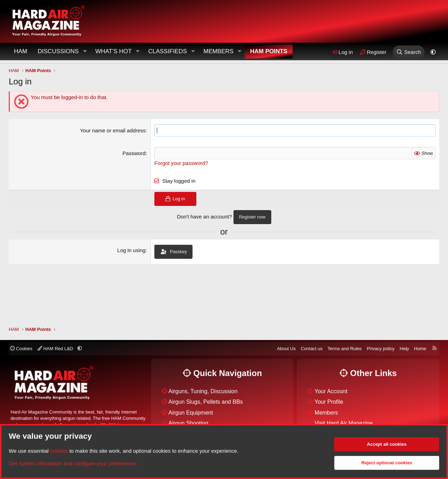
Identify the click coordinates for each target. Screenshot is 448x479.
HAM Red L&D (56, 349)
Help (404, 349)
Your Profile (329, 402)
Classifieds (167, 51)
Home (420, 349)
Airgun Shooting (188, 423)
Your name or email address (113, 130)
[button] (85, 51)
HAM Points (269, 51)
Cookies (21, 349)
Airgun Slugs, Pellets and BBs (206, 402)
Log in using (131, 250)
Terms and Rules (345, 349)
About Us (286, 349)
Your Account (331, 391)
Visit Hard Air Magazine (344, 423)
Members (218, 51)
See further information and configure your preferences (72, 463)
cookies (59, 451)
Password (134, 153)
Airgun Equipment (191, 413)
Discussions (58, 51)
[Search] (409, 52)
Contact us (311, 349)
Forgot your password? (181, 163)
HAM (21, 51)
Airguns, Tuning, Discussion (203, 391)
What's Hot (113, 51)
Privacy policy (381, 349)
